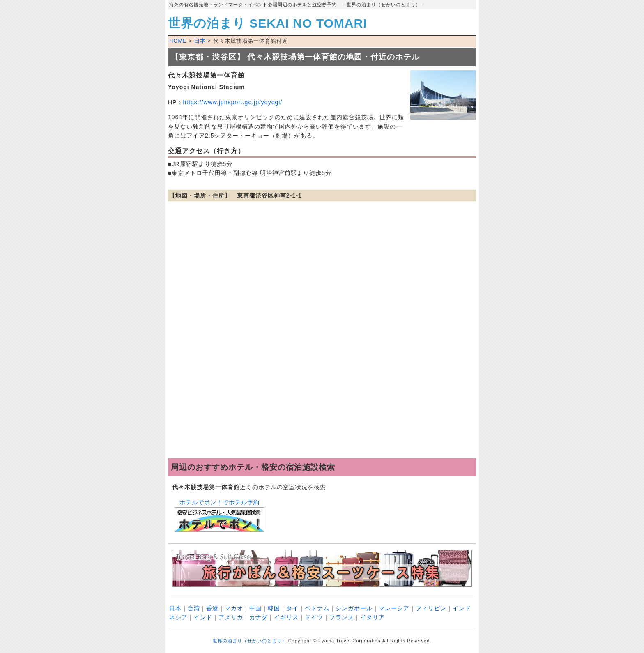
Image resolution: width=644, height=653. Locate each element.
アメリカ (231, 617)
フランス (342, 617)
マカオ (234, 608)
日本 (200, 41)
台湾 (194, 608)
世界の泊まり (267, 23)
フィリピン (431, 608)
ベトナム (317, 608)
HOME (178, 41)
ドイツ (314, 617)
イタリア (373, 617)
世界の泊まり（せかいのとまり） (250, 641)
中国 (255, 608)
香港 (212, 608)
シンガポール (354, 608)
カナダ (259, 617)
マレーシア (394, 608)
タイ (292, 608)
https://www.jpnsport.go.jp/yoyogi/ (232, 102)
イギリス (286, 617)
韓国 (274, 608)
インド (203, 617)
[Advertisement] (322, 393)
